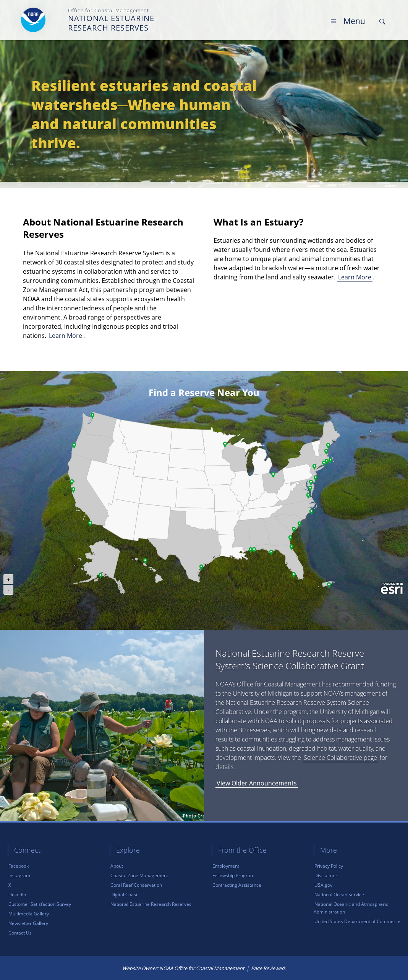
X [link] (10, 885)
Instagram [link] (19, 875)
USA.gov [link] (323, 885)
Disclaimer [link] (326, 875)
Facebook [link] (19, 866)
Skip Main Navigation (387, 7)
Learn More (66, 336)
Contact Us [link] (20, 933)
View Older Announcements (257, 783)
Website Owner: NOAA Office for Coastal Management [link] (183, 968)
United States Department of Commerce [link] (357, 921)
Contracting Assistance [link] (237, 885)
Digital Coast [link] (124, 895)
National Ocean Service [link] (339, 895)
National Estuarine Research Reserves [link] (151, 904)
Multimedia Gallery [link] (29, 914)
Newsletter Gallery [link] (28, 923)
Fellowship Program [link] (233, 875)
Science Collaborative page (340, 758)
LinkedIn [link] (17, 895)
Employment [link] (226, 866)
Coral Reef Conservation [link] (136, 885)
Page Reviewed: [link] (268, 968)
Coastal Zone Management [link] (139, 875)
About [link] (117, 866)
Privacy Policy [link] (329, 866)
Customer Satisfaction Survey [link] (40, 904)
